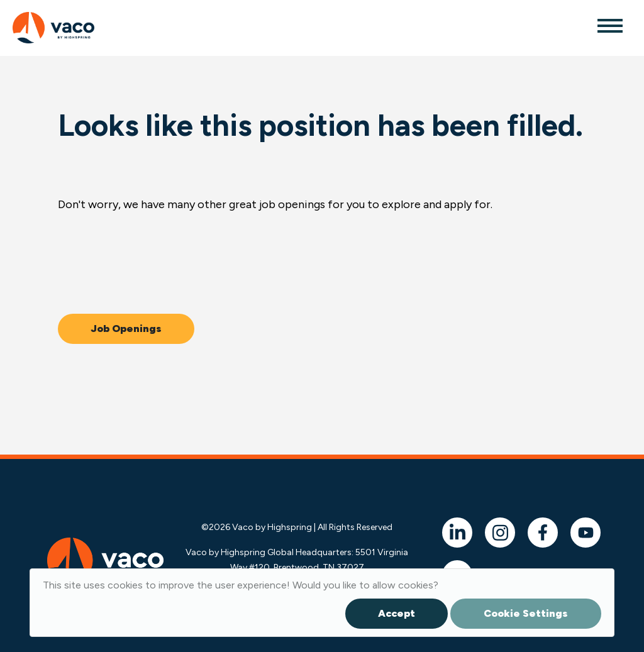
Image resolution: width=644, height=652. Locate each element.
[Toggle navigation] (609, 25)
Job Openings (126, 329)
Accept (397, 613)
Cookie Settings (526, 613)
